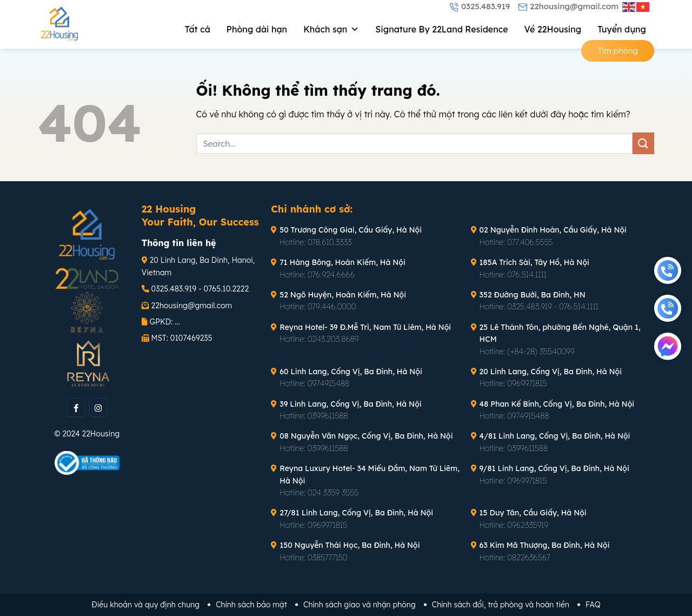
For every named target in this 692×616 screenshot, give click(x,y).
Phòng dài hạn (257, 29)
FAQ (593, 605)
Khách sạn (331, 29)
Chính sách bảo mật (251, 605)
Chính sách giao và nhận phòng (360, 605)
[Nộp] (643, 143)
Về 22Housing (553, 29)
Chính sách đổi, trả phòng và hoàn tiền (501, 605)
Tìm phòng (618, 51)
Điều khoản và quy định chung (145, 605)
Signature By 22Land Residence (441, 29)
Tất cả (198, 29)
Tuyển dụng (622, 29)
